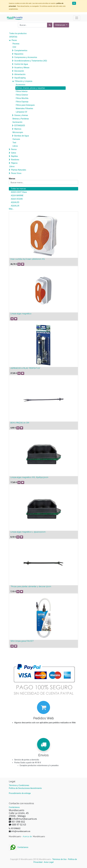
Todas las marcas (18, 189)
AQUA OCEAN (17, 199)
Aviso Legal (49, 862)
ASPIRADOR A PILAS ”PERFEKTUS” (25, 368)
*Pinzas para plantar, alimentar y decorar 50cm (31, 586)
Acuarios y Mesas (22, 68)
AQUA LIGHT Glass (19, 192)
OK (74, 3)
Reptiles (14, 156)
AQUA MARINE (17, 195)
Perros (14, 149)
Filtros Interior (22, 91)
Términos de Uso (59, 859)
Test (14, 143)
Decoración (19, 71)
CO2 (14, 47)
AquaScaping (20, 78)
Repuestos (19, 54)
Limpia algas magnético (21, 314)
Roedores (15, 160)
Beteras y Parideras (21, 119)
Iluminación (17, 122)
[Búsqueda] (50, 25)
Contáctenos (14, 807)
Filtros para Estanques (25, 105)
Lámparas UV (21, 112)
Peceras (16, 44)
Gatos (14, 153)
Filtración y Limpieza (24, 81)
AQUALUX (15, 206)
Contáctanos (19, 847)
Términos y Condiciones (19, 785)
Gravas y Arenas (21, 115)
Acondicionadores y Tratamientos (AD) (31, 61)
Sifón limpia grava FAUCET (22, 641)
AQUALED (15, 202)
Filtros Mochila (22, 98)
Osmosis (16, 139)
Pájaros (14, 163)
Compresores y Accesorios (26, 57)
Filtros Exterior (22, 95)
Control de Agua (21, 64)
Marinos (18, 129)
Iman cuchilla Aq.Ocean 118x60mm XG (28, 259)
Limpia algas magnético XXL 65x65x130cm (29, 477)
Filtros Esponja (22, 102)
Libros (15, 146)
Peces (14, 40)
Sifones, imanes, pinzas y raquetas (30, 88)
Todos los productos (18, 33)
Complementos (21, 50)
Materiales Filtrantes (24, 108)
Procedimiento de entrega (20, 793)
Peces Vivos (16, 173)
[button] (61, 25)
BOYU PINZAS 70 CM (20, 423)
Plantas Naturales (19, 170)
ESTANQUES (20, 126)
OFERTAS (13, 37)
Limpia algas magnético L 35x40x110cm (28, 532)
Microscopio (18, 132)
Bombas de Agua (21, 136)
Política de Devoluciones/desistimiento (25, 788)
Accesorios (21, 85)
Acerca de (28, 836)
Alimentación (20, 74)
